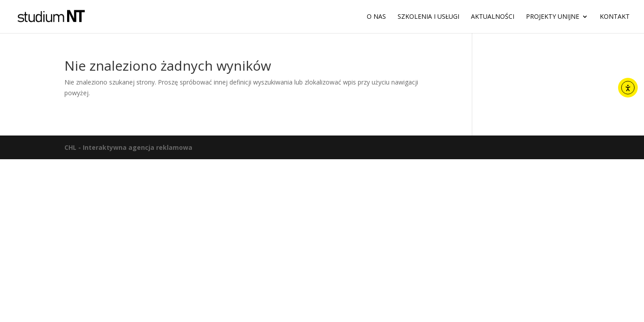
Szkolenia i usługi (428, 17)
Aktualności (493, 17)
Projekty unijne (553, 17)
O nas (376, 17)
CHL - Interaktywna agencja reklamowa (128, 147)
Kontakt (615, 17)
